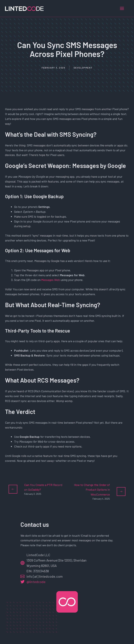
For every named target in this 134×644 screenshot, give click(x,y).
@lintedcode (36, 582)
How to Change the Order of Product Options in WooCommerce (92, 490)
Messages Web (51, 280)
